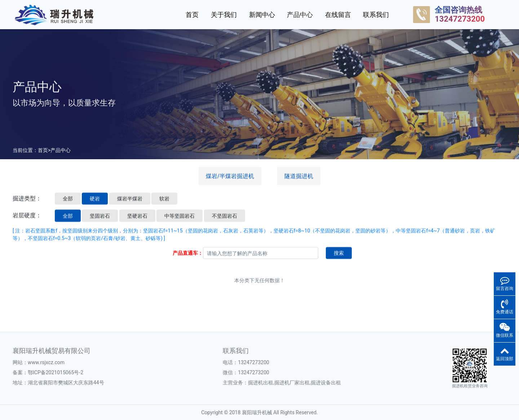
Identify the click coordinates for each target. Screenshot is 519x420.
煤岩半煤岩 (130, 204)
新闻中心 (262, 15)
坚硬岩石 (137, 221)
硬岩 (95, 204)
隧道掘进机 (299, 181)
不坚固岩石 (225, 221)
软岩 (164, 204)
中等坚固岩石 (179, 221)
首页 (192, 15)
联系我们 (376, 15)
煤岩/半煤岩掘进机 (230, 181)
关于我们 (224, 15)
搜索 (339, 258)
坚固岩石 (100, 221)
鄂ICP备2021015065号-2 (56, 372)
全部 (68, 204)
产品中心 (300, 15)
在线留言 (338, 15)
